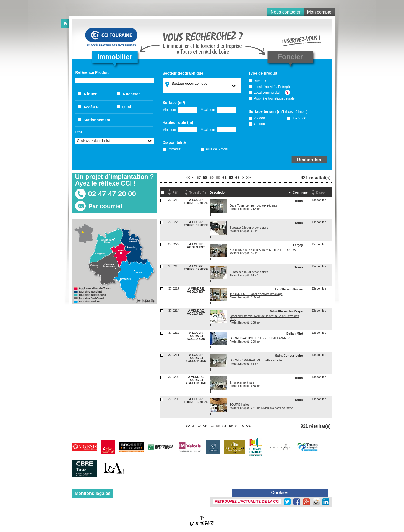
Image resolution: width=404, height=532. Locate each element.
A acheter (131, 94)
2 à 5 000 (299, 118)
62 (231, 178)
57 (199, 178)
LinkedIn (326, 502)
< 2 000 (259, 118)
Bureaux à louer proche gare (249, 228)
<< (188, 178)
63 (238, 178)
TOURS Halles (239, 405)
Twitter (287, 502)
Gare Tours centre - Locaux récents (253, 205)
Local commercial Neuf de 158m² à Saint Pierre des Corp (264, 318)
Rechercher (309, 160)
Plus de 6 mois (217, 149)
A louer (90, 94)
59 (212, 178)
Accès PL (92, 107)
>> (248, 178)
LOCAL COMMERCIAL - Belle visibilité (256, 360)
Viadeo (316, 502)
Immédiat (175, 149)
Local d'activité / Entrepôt (272, 87)
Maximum (208, 110)
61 (225, 178)
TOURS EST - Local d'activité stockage (256, 294)
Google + (307, 502)
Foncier (290, 57)
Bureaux (260, 81)
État (79, 132)
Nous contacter (286, 12)
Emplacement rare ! (243, 382)
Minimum (169, 110)
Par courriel (105, 206)
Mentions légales (93, 493)
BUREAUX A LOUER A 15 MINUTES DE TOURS (263, 250)
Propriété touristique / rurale (274, 98)
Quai (127, 107)
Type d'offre (198, 192)
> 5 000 (259, 124)
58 (205, 178)
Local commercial (267, 93)
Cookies (280, 493)
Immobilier (115, 57)
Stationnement (97, 120)
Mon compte (319, 12)
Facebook (297, 502)
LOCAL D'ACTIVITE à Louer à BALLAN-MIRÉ (260, 338)
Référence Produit (92, 72)
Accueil (65, 24)
